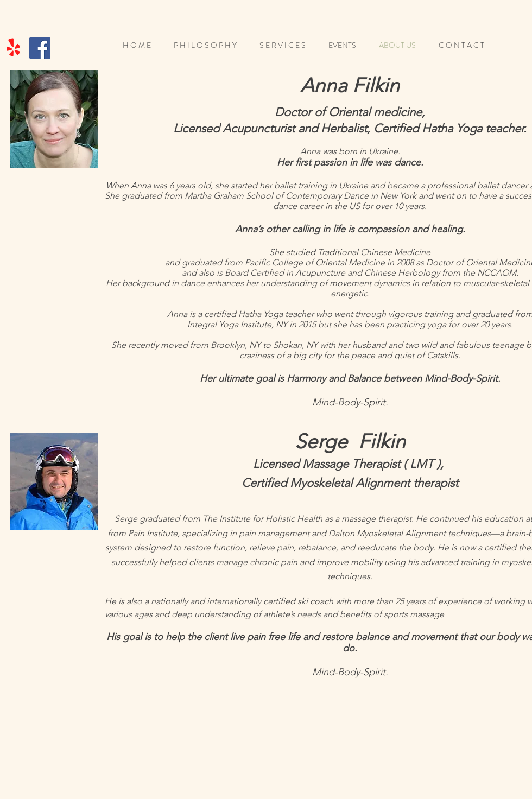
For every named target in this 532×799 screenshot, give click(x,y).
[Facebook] (40, 48)
